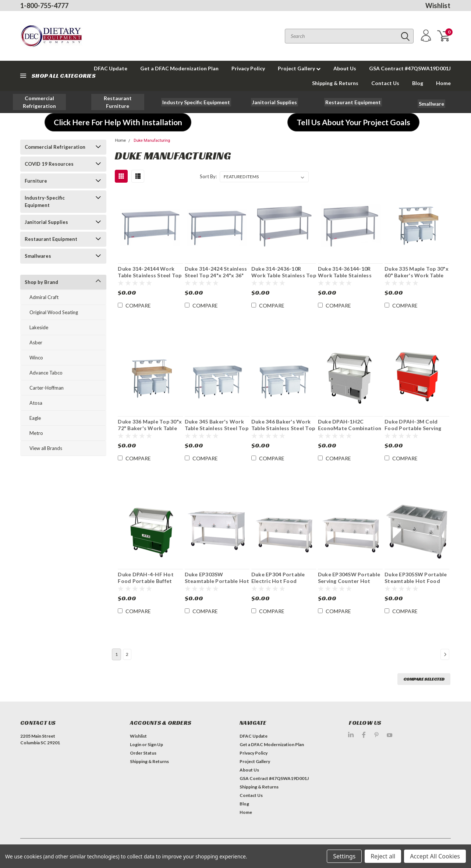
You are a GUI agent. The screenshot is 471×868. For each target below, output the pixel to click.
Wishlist (438, 6)
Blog (418, 83)
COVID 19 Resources (49, 164)
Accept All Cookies (435, 856)
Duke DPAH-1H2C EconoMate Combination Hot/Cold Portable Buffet (350, 431)
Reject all (383, 856)
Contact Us (385, 83)
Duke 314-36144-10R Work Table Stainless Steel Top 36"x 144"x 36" (349, 275)
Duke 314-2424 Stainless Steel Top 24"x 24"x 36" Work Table (216, 275)
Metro (36, 433)
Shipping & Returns (335, 83)
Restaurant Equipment (51, 239)
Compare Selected (424, 679)
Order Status (143, 753)
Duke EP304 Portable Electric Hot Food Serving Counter (278, 581)
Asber (36, 342)
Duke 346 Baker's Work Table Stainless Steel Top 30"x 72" (283, 428)
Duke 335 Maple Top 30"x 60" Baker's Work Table (417, 272)
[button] (39, 102)
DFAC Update (254, 736)
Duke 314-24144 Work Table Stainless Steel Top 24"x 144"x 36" (150, 275)
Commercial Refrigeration (55, 147)
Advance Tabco (46, 373)
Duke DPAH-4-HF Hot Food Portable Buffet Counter (146, 581)
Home (443, 83)
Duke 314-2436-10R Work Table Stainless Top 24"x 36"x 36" (284, 275)
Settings (344, 856)
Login (136, 744)
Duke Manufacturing (152, 140)
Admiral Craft (44, 297)
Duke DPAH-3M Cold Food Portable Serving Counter (413, 428)
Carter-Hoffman (47, 388)
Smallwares (38, 256)
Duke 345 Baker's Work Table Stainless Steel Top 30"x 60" (217, 428)
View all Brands (46, 448)
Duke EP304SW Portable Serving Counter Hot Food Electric (349, 581)
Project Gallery (299, 68)
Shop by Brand (41, 282)
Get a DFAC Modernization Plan (179, 68)
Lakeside (39, 327)
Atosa (36, 403)
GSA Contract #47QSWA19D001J (410, 68)
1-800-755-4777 (44, 6)
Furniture (36, 181)
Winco (36, 358)
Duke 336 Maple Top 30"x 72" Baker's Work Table (150, 425)
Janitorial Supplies (46, 222)
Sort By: (208, 176)
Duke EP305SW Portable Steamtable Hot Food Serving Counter (416, 581)
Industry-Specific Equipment (45, 201)
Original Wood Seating (54, 312)
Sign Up (155, 744)
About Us (345, 68)
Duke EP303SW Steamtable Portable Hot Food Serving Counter (217, 581)
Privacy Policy (248, 68)
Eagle (35, 418)
